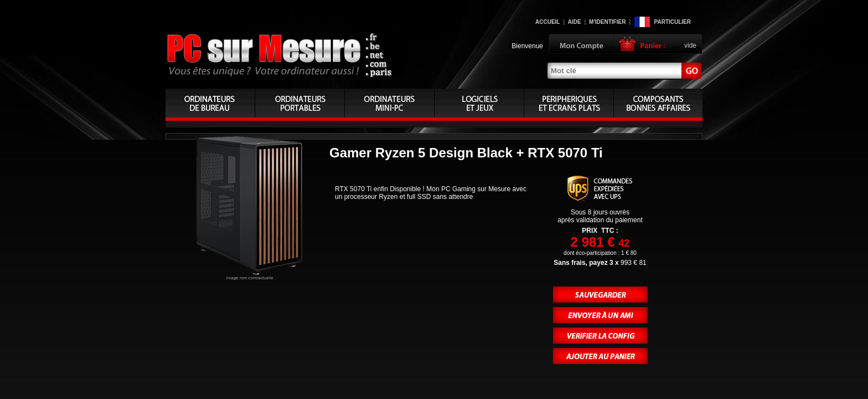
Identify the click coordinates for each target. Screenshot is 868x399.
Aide (575, 22)
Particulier (673, 22)
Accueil (547, 22)
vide (690, 45)
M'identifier (607, 22)
